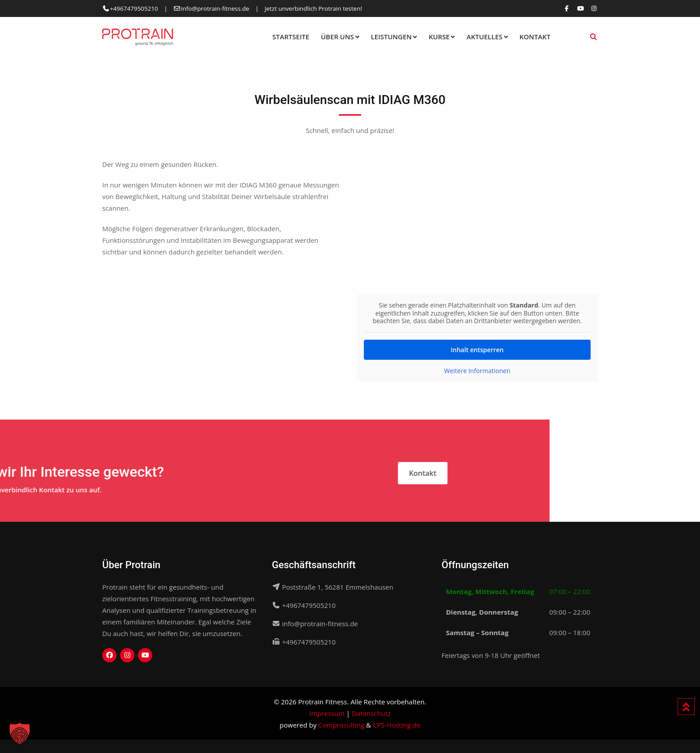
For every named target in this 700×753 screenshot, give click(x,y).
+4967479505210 (134, 8)
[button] (20, 733)
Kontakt (535, 37)
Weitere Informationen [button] (477, 370)
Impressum (327, 713)
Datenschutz (371, 713)
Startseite (291, 37)
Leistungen (392, 37)
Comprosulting (341, 725)
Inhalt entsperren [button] (477, 349)
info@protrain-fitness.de (215, 8)
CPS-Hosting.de (397, 725)
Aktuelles (484, 37)
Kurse (439, 37)
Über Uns (337, 37)
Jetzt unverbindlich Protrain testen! (313, 8)
